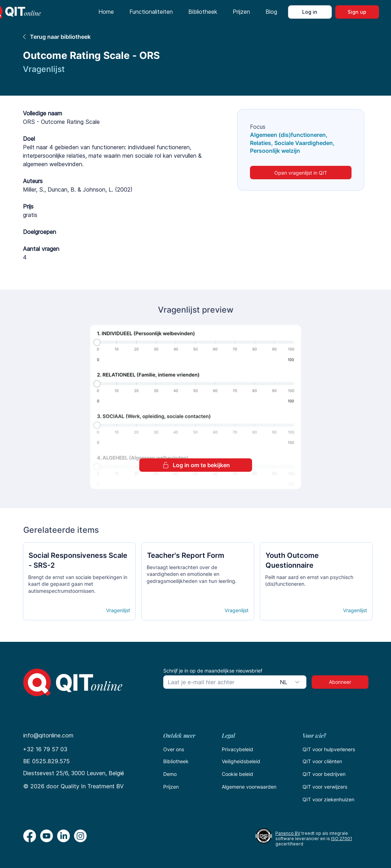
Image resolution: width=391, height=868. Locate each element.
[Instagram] (80, 836)
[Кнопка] (79, 564)
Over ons (174, 749)
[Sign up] (357, 12)
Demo (170, 774)
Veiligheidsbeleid (241, 761)
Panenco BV (288, 833)
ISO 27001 (342, 839)
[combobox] (291, 682)
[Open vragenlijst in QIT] (301, 173)
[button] (151, 12)
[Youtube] (47, 836)
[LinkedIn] (63, 836)
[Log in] (310, 12)
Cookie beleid (237, 774)
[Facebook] (30, 836)
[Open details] (54, 610)
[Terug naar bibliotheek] (122, 37)
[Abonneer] (340, 682)
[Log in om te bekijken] (196, 465)
